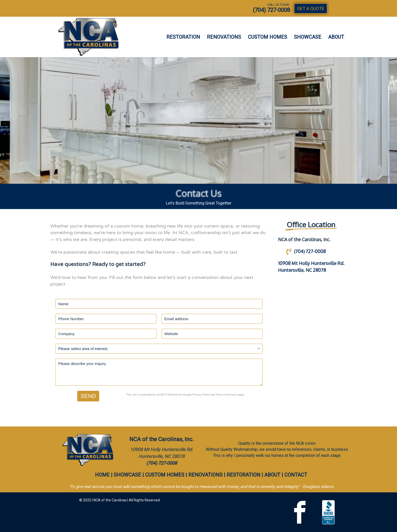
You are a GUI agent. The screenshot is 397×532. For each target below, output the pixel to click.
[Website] (212, 334)
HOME (102, 475)
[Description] (159, 372)
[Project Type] (159, 349)
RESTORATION (183, 37)
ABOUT (336, 37)
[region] (198, 120)
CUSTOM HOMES (267, 37)
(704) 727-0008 (272, 10)
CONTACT (296, 475)
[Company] (106, 334)
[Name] (159, 304)
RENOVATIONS (224, 37)
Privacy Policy (201, 395)
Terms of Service (226, 395)
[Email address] (212, 319)
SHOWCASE (308, 37)
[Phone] (106, 319)
